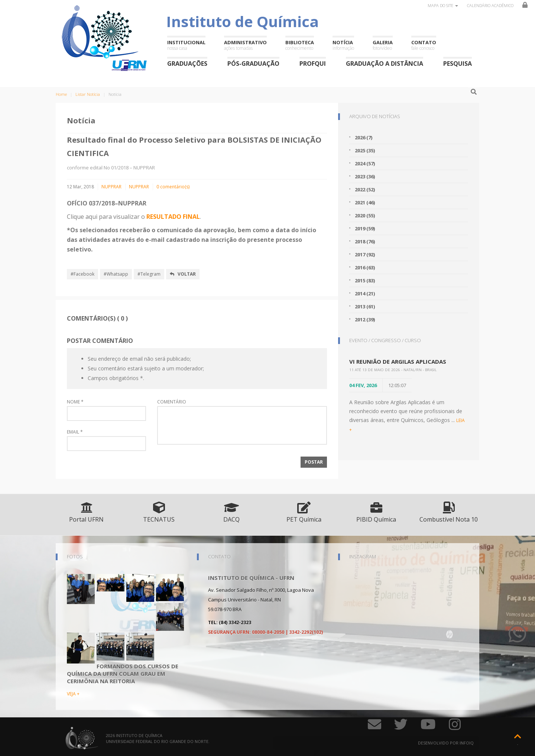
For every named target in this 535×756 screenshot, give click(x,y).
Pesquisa (458, 63)
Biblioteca (300, 45)
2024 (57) (365, 163)
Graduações (187, 63)
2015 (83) (365, 280)
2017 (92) (365, 254)
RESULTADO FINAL (173, 217)
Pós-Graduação (253, 63)
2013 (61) (365, 306)
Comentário (172, 402)
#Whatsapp (116, 274)
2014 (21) (365, 293)
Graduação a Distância (385, 63)
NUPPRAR (111, 187)
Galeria (383, 45)
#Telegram (149, 274)
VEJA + (73, 694)
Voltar (183, 274)
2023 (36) (365, 176)
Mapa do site (443, 5)
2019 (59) (365, 228)
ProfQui (313, 63)
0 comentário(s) (173, 187)
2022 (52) (365, 189)
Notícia (343, 45)
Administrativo (245, 45)
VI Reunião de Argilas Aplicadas (398, 361)
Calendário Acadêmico (490, 5)
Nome (75, 402)
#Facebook (82, 274)
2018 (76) (365, 241)
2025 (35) (365, 150)
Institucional (186, 45)
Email (75, 432)
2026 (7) (364, 137)
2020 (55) (365, 215)
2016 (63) (365, 267)
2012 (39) (365, 319)
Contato (424, 45)
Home (61, 94)
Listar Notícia (88, 94)
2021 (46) (365, 202)
